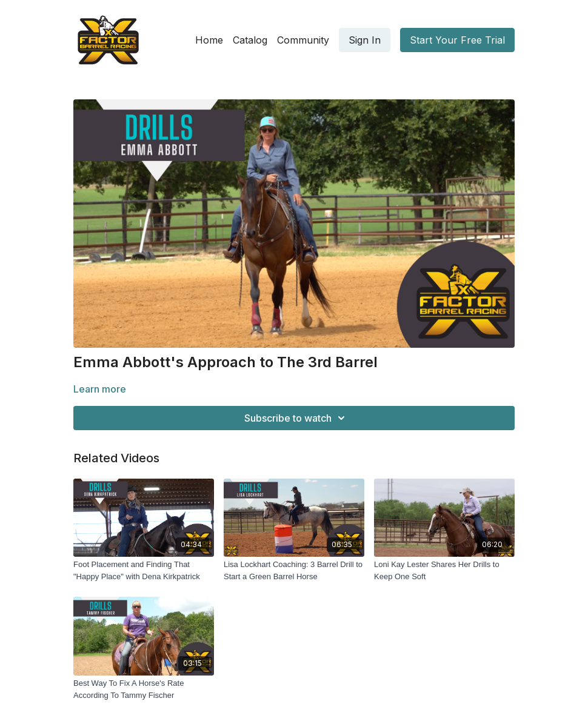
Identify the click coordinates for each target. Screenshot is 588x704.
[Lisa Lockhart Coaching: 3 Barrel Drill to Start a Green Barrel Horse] (294, 570)
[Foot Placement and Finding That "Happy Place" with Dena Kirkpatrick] (144, 570)
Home (209, 40)
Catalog (250, 40)
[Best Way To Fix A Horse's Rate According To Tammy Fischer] (144, 689)
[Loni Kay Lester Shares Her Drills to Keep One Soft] (444, 570)
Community (303, 40)
